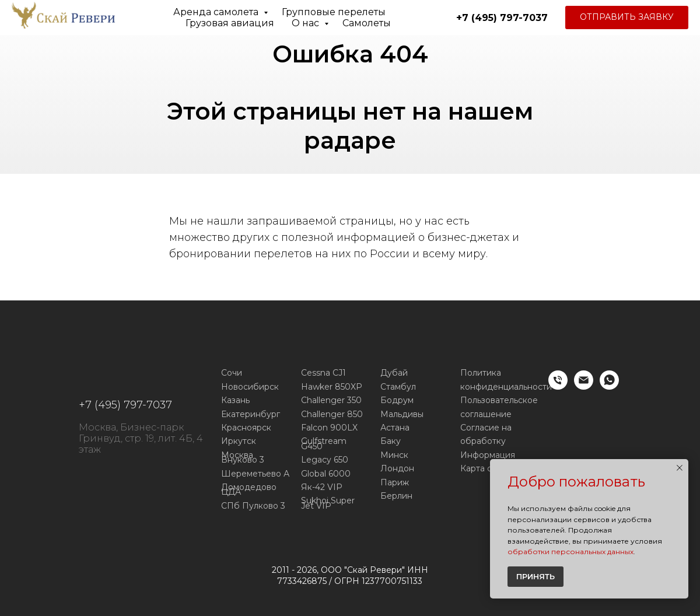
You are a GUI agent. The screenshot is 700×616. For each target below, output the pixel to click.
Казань (235, 400)
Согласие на (486, 428)
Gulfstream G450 (324, 444)
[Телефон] (558, 386)
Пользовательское (499, 400)
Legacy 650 (325, 460)
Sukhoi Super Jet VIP (328, 503)
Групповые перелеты (334, 12)
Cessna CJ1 (323, 373)
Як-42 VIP (322, 487)
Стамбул (398, 387)
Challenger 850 (332, 414)
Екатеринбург (251, 414)
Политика (481, 373)
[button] (627, 17)
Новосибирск (250, 387)
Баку (391, 441)
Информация (488, 455)
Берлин (396, 496)
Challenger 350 (331, 400)
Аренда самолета (217, 12)
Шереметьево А (255, 474)
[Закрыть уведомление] (680, 468)
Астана (395, 428)
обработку (483, 441)
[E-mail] (584, 386)
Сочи (232, 373)
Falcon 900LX (329, 428)
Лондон (397, 468)
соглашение (486, 414)
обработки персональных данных (570, 552)
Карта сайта (485, 468)
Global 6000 (326, 474)
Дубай (394, 373)
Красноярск (246, 428)
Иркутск (239, 441)
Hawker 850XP (332, 387)
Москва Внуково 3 (243, 458)
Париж (395, 482)
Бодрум (397, 400)
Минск (394, 455)
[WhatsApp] (609, 386)
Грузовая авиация (230, 23)
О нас (307, 23)
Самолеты (367, 23)
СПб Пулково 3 (253, 506)
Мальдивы (402, 414)
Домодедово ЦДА (249, 490)
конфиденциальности (506, 387)
